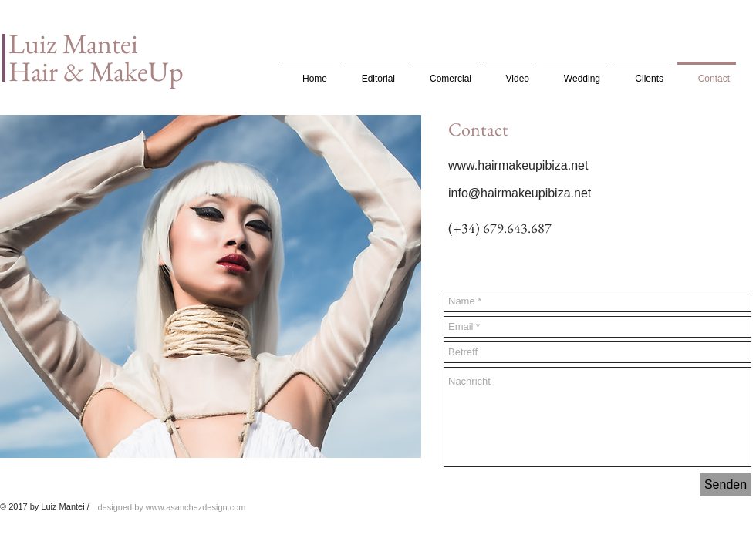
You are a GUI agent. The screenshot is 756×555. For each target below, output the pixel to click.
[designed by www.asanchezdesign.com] (172, 507)
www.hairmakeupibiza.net (518, 165)
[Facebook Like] (479, 258)
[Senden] (726, 485)
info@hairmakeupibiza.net (520, 193)
